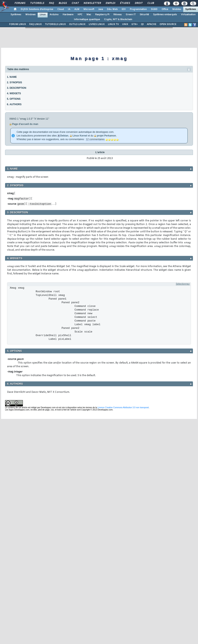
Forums (20, 3)
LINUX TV (113, 24)
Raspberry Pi (102, 15)
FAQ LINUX (35, 24)
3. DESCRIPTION (16, 88)
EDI (124, 9)
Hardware (68, 15)
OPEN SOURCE (168, 24)
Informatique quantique (87, 19)
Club (150, 3)
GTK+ (135, 24)
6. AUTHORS (14, 104)
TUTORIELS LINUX (55, 24)
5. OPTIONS (14, 99)
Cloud (61, 9)
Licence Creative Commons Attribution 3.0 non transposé (123, 408)
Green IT (131, 15)
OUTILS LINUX (77, 24)
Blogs (63, 3)
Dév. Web (112, 9)
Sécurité (144, 15)
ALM (77, 9)
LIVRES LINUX (97, 24)
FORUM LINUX (18, 24)
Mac (89, 15)
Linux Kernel (80, 136)
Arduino (54, 15)
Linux (43, 15)
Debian (64, 136)
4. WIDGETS (14, 93)
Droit (138, 3)
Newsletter (92, 3)
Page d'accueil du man (25, 124)
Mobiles (177, 9)
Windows (30, 15)
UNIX (125, 24)
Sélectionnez (183, 284)
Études (125, 3)
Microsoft (89, 9)
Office (165, 9)
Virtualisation (188, 15)
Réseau (118, 15)
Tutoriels (37, 3)
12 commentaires (95, 139)
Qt (142, 24)
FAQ (51, 3)
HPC (80, 15)
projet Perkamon (106, 136)
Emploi (110, 3)
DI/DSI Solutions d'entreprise (37, 9)
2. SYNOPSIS (14, 82)
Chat (75, 3)
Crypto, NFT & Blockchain (118, 19)
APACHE (152, 24)
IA (69, 9)
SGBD (154, 9)
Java (101, 9)
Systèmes (191, 9)
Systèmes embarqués (165, 15)
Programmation (138, 9)
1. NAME (12, 77)
